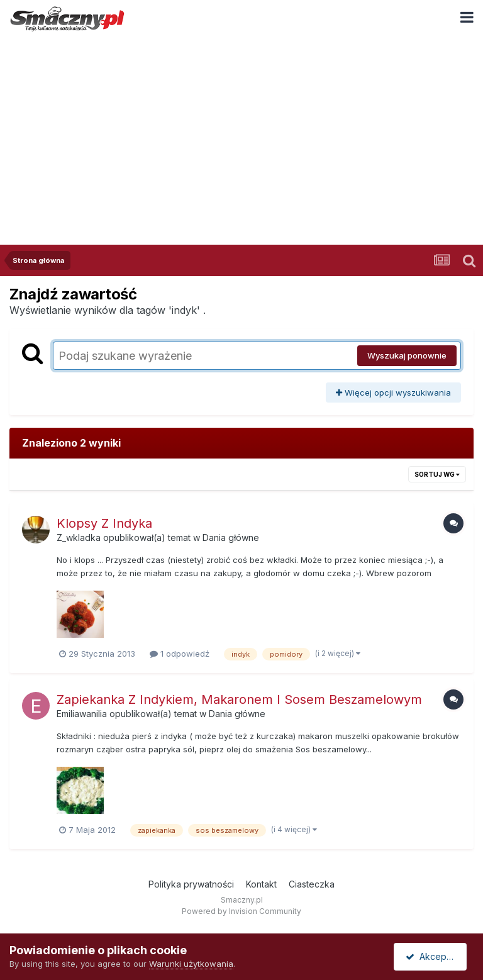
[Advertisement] (241, 131)
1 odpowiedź (180, 654)
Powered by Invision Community (241, 911)
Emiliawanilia (82, 714)
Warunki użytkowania (191, 964)
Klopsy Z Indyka (104, 523)
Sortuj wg (437, 474)
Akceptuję (433, 956)
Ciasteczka (312, 884)
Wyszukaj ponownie (407, 355)
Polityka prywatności (191, 884)
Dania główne (231, 537)
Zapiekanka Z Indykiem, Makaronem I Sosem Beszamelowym (239, 699)
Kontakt (261, 884)
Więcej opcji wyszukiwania (393, 393)
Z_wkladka (79, 537)
